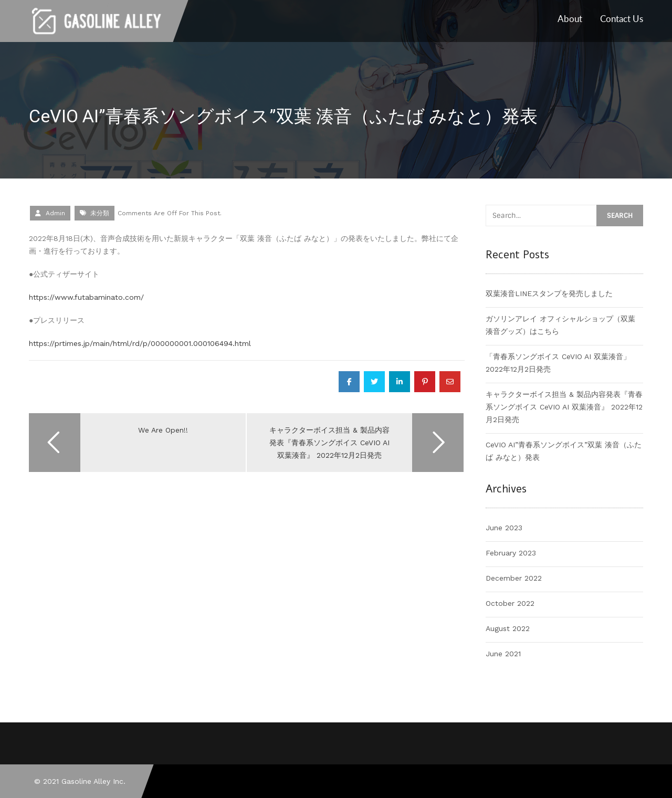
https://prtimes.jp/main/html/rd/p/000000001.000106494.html (140, 343)
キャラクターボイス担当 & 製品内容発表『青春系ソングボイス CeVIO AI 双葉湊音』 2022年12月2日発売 (564, 407)
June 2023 (504, 528)
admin (55, 213)
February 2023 (511, 553)
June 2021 (503, 654)
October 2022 (510, 603)
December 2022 (514, 578)
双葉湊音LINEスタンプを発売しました (549, 293)
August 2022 (508, 628)
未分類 (100, 213)
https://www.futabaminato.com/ (86, 297)
